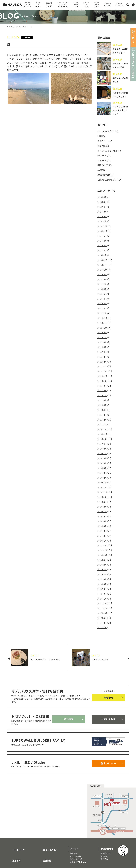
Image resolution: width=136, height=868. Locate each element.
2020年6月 (103, 442)
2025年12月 (104, 226)
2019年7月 (103, 492)
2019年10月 (104, 478)
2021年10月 (104, 370)
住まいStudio (108, 731)
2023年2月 (103, 303)
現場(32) (102, 173)
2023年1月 (103, 307)
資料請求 (69, 692)
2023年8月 (103, 276)
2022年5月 (103, 339)
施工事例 (13, 823)
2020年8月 (103, 433)
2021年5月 (103, 393)
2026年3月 (103, 213)
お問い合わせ (108, 692)
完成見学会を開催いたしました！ (120, 99)
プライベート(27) (107, 146)
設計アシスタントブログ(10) (112, 182)
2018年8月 (103, 541)
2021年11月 (104, 366)
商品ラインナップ (17, 840)
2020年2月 (103, 460)
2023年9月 (103, 271)
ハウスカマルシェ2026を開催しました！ (120, 116)
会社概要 (44, 823)
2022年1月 (103, 357)
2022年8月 (103, 325)
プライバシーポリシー (50, 848)
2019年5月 (103, 501)
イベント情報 (76, 823)
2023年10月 (104, 267)
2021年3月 (103, 402)
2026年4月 (103, 208)
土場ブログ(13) (105, 164)
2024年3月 (103, 244)
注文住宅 (12, 847)
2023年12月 (104, 258)
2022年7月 (103, 330)
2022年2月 (103, 352)
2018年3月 (103, 564)
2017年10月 (104, 586)
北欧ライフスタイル (78, 828)
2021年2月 (103, 406)
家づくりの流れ (47, 815)
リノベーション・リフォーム (20, 850)
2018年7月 (103, 546)
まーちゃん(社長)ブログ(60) (112, 155)
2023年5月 (103, 289)
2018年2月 (103, 568)
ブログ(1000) (104, 150)
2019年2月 (103, 514)
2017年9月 (103, 591)
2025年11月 (104, 231)
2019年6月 (103, 496)
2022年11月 (104, 316)
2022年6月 (103, 334)
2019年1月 (103, 519)
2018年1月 (103, 573)
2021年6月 (103, 388)
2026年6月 (103, 199)
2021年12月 (104, 361)
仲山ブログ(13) (105, 159)
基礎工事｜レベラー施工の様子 (120, 68)
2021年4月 (103, 397)
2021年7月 (103, 384)
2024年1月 (103, 253)
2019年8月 (103, 487)
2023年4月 (103, 294)
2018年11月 (104, 528)
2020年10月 (104, 424)
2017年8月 (103, 595)
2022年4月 (103, 343)
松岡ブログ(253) (106, 168)
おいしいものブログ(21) (110, 137)
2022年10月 (104, 321)
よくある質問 (46, 840)
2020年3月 (103, 456)
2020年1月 (103, 465)
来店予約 (108, 669)
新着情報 (74, 820)
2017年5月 (103, 600)
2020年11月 (104, 420)
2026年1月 (103, 222)
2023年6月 (103, 285)
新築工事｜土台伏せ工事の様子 (120, 51)
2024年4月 (103, 240)
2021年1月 (103, 411)
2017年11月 (104, 582)
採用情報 (44, 832)
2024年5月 (103, 235)
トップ (9, 27)
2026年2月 (103, 217)
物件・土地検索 (78, 836)
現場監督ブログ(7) (107, 177)
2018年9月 (103, 537)
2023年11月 (104, 262)
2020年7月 (103, 438)
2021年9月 (103, 375)
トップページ (15, 815)
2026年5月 (103, 204)
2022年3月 (103, 348)
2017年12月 (104, 577)
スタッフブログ (21, 27)
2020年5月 (103, 447)
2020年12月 (104, 415)
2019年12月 (104, 469)
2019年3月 (103, 510)
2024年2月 (103, 249)
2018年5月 (103, 555)
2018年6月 (103, 550)
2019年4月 (103, 505)
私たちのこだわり (17, 832)
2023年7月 (103, 280)
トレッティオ (14, 844)
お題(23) (102, 141)
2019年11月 (104, 474)
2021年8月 (103, 379)
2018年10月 (104, 532)
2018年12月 (104, 523)
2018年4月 (103, 559)
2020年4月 (103, 451)
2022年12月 (104, 312)
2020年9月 (103, 429)
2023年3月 (103, 298)
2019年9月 (103, 483)
